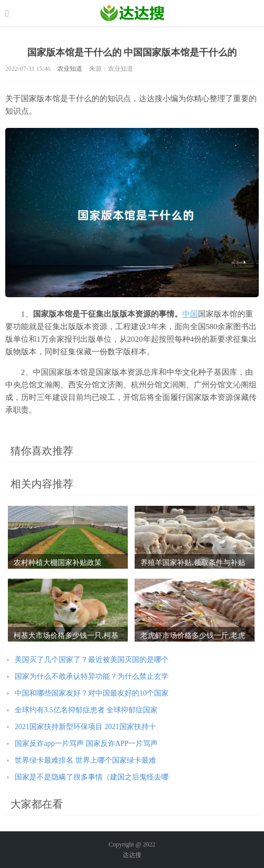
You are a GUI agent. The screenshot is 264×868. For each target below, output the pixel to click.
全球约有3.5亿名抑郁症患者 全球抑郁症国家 (86, 710)
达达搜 (132, 855)
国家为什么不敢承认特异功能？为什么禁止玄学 (92, 676)
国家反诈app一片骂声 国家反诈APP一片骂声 (86, 744)
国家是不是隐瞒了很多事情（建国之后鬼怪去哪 (92, 777)
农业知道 (70, 69)
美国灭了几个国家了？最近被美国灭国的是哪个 (92, 660)
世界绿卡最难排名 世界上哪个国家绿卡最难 (85, 760)
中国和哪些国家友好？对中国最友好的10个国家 (92, 693)
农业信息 (132, 13)
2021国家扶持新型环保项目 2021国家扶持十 (85, 727)
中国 (190, 314)
